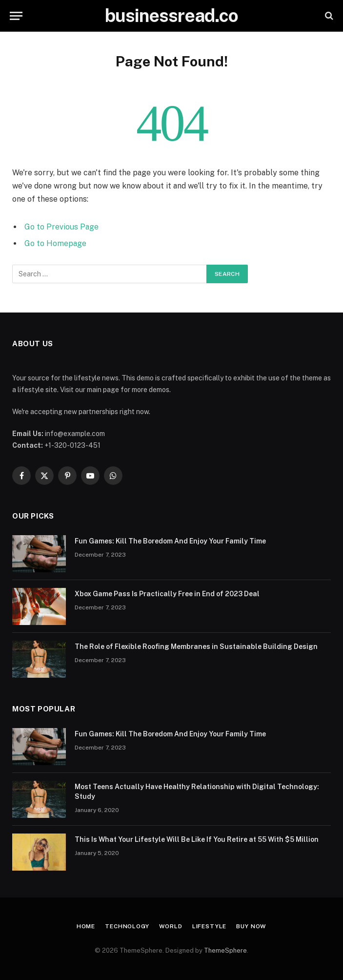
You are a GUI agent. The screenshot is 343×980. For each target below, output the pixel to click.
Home (86, 926)
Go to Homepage (55, 243)
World (171, 926)
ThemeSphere (225, 950)
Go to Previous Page (61, 227)
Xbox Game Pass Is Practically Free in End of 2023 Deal (167, 594)
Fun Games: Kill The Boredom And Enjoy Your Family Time (170, 541)
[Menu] (16, 16)
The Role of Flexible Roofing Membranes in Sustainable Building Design (196, 646)
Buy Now (251, 926)
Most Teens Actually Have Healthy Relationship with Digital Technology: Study (197, 792)
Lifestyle (210, 926)
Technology (127, 926)
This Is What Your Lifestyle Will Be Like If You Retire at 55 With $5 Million (197, 839)
